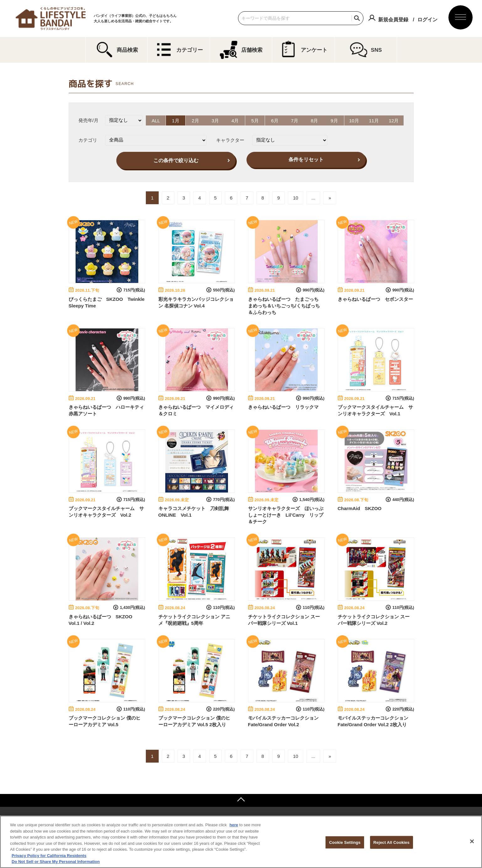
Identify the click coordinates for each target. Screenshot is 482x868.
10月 (355, 120)
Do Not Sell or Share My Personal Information (56, 862)
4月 (235, 120)
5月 (255, 120)
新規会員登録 (393, 20)
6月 (275, 120)
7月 (295, 120)
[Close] (472, 841)
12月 (395, 120)
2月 (195, 120)
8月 (315, 120)
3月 (215, 120)
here (234, 825)
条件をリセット (306, 159)
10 (296, 198)
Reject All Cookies (392, 842)
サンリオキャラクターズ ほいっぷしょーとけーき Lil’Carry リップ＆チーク (286, 515)
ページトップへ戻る (241, 800)
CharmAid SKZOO (360, 508)
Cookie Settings (345, 842)
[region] (241, 842)
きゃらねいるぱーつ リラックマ (283, 407)
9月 (335, 120)
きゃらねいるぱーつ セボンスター (375, 299)
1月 (175, 120)
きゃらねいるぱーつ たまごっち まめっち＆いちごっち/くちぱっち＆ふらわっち (286, 305)
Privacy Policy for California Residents (49, 856)
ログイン (427, 20)
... (313, 198)
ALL (155, 120)
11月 (375, 120)
